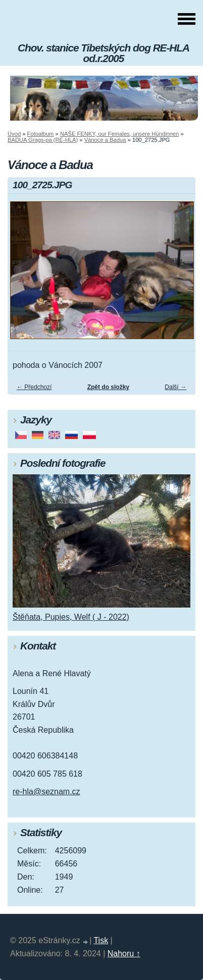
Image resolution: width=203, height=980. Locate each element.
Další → (175, 387)
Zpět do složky (108, 387)
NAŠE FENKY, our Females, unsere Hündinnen (119, 134)
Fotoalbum (41, 134)
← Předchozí (34, 387)
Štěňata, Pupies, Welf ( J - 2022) (71, 617)
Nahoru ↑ (124, 954)
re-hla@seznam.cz (46, 792)
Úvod (14, 134)
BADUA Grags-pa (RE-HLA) (43, 140)
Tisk (101, 940)
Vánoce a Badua (105, 140)
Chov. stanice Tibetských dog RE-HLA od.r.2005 (104, 53)
